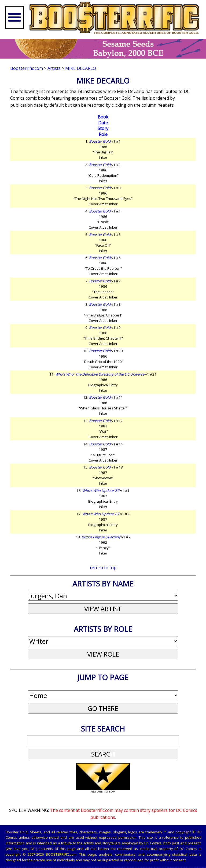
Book (103, 117)
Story (103, 128)
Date (103, 123)
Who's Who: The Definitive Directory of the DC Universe (100, 374)
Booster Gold (100, 141)
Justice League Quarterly (101, 537)
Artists (54, 68)
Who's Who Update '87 (101, 491)
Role (103, 134)
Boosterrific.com (27, 68)
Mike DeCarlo (81, 68)
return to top (103, 568)
